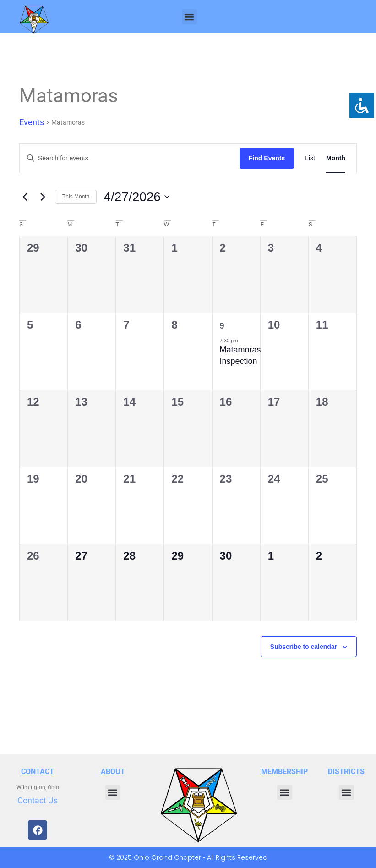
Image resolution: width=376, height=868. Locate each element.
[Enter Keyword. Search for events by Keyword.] (130, 158)
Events (32, 122)
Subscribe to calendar (304, 647)
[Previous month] (25, 197)
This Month (76, 197)
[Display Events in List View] (310, 158)
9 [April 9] (222, 326)
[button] (189, 17)
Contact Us (38, 800)
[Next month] (43, 197)
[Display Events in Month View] (336, 158)
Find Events (267, 158)
